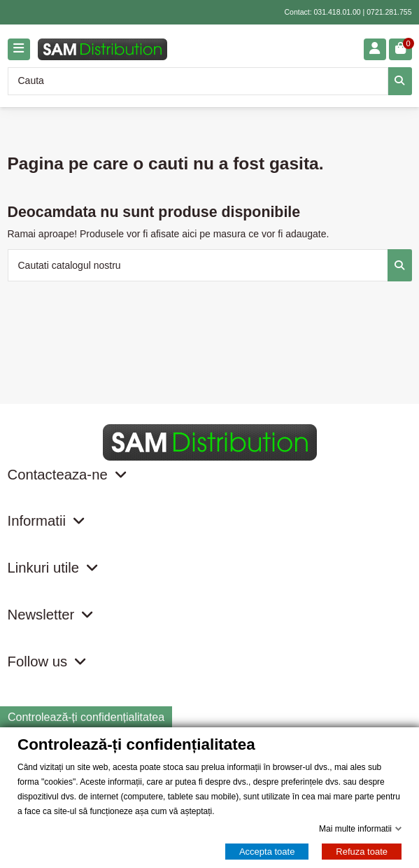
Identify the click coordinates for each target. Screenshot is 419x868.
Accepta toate (267, 852)
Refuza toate (362, 852)
